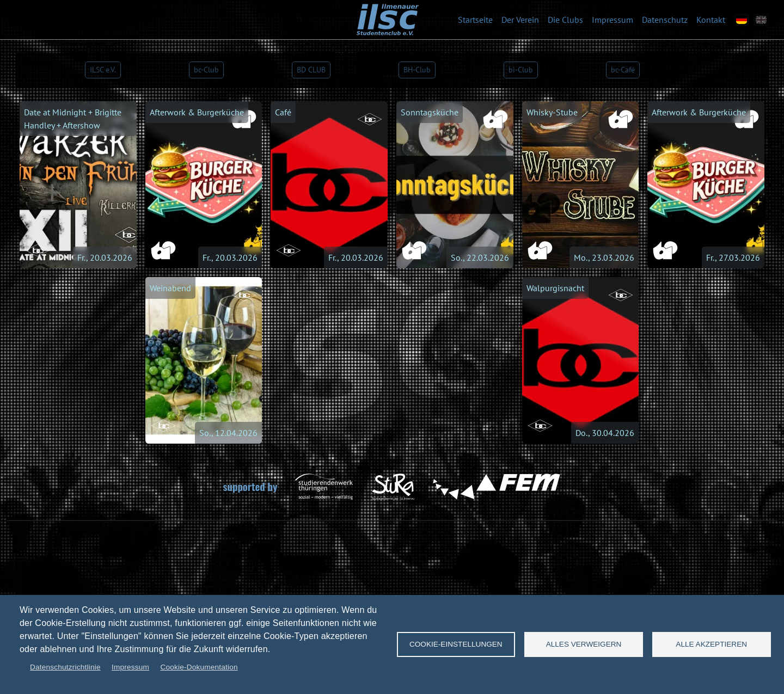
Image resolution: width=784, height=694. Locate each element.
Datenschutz (665, 20)
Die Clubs (565, 20)
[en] (761, 20)
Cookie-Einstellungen (456, 644)
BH (417, 70)
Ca (623, 70)
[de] (742, 20)
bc (206, 70)
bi (521, 70)
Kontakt (711, 20)
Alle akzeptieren (711, 644)
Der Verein (520, 20)
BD (311, 70)
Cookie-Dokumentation (199, 667)
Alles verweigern (584, 644)
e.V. (103, 70)
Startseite (475, 20)
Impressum (612, 20)
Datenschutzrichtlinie (65, 667)
